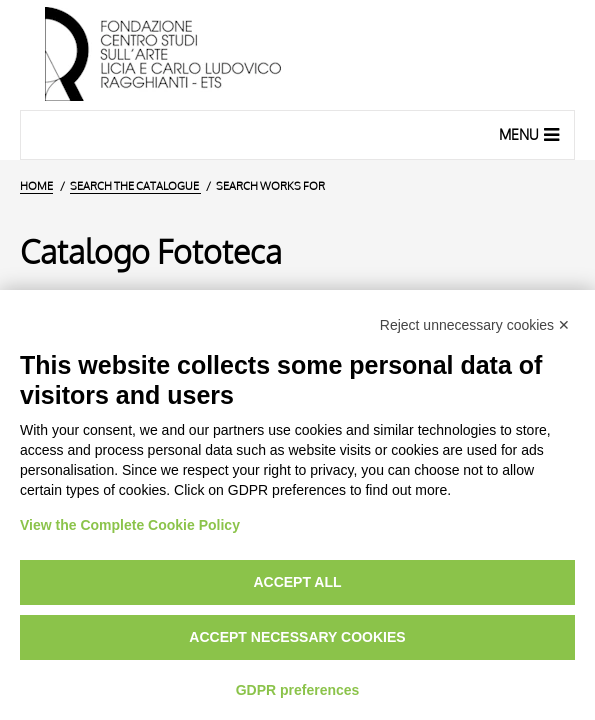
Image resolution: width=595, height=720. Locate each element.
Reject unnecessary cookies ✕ (475, 325)
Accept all (297, 582)
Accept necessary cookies (297, 637)
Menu (531, 134)
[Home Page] (297, 55)
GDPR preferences (298, 690)
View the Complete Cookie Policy (130, 525)
